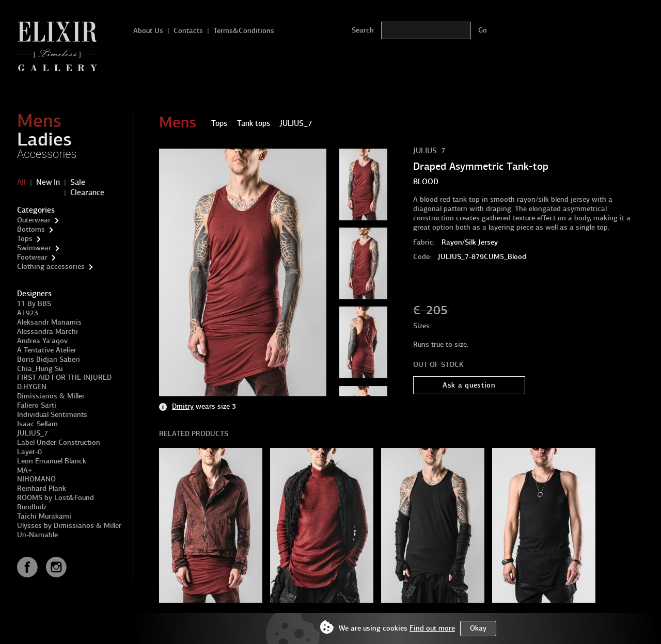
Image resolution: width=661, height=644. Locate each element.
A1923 (28, 313)
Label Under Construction (59, 442)
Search (363, 30)
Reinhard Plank (42, 488)
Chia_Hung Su (40, 369)
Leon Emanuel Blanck (52, 461)
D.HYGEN (32, 387)
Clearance (87, 192)
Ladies (44, 139)
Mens (39, 121)
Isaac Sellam (37, 424)
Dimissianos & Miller (51, 396)
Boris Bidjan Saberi (49, 359)
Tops (25, 239)
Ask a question (469, 385)
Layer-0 (29, 452)
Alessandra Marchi (48, 332)
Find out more (432, 628)
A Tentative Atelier (47, 350)
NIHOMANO (36, 479)
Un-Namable (37, 535)
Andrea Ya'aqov (42, 341)
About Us (148, 31)
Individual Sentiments (52, 415)
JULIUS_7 (33, 433)
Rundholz (32, 507)
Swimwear (34, 248)
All (21, 182)
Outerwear (34, 220)
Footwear (32, 257)
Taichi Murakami (44, 516)
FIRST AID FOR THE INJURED (64, 377)
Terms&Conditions (244, 31)
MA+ (25, 470)
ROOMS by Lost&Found (56, 498)
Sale (78, 182)
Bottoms (31, 229)
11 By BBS (34, 304)
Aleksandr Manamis (49, 322)
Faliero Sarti (37, 405)
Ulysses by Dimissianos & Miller (69, 526)
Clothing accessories (51, 267)
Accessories (47, 154)
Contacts (188, 31)
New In (48, 182)
